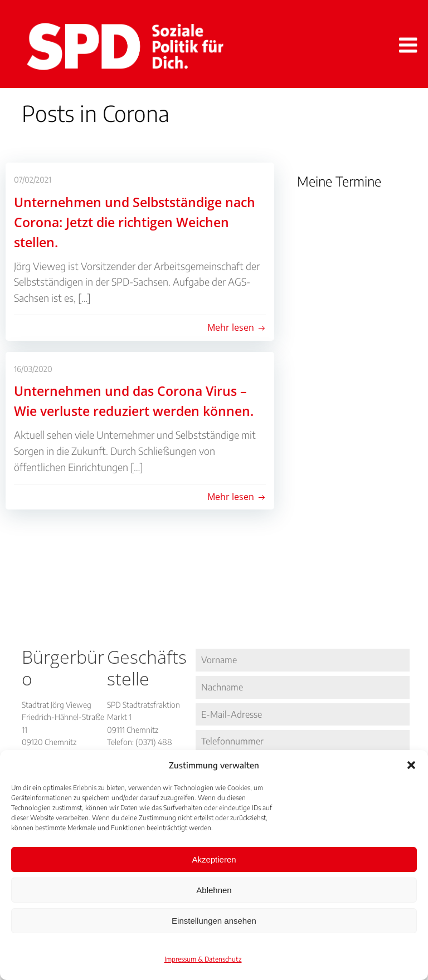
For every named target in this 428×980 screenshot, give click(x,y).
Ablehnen (214, 890)
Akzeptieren (214, 859)
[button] (411, 765)
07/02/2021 (33, 180)
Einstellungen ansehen (214, 921)
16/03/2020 (33, 369)
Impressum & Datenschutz (203, 959)
